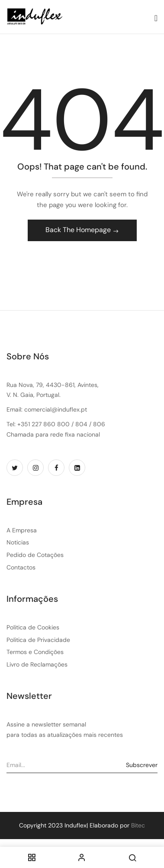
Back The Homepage (79, 230)
